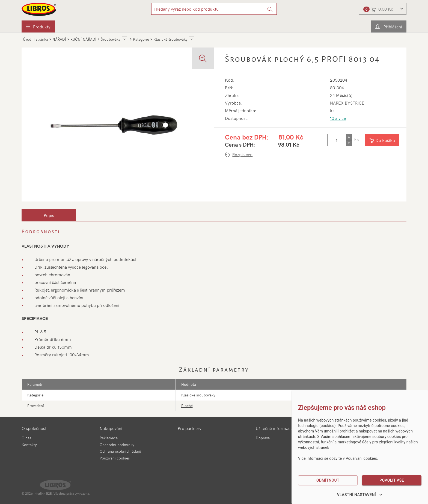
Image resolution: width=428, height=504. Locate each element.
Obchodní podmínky (117, 445)
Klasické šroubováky (198, 395)
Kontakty (29, 445)
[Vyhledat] (270, 9)
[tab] (49, 215)
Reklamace (109, 438)
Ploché (187, 406)
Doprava (263, 438)
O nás (26, 438)
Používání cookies (115, 458)
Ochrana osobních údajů (120, 451)
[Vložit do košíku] (383, 140)
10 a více (338, 118)
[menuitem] (38, 26)
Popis (49, 215)
